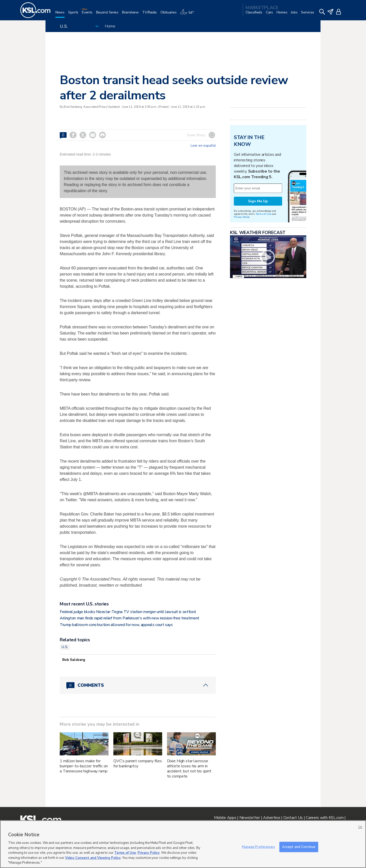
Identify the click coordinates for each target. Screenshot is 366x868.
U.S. (65, 647)
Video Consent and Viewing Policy (93, 858)
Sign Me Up (258, 201)
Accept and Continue (299, 847)
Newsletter (250, 818)
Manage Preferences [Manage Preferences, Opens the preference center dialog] (258, 847)
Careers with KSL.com (325, 818)
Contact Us (293, 818)
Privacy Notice (242, 217)
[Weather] (189, 14)
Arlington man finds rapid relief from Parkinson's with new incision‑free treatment (129, 618)
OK (360, 827)
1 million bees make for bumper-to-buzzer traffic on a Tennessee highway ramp (84, 766)
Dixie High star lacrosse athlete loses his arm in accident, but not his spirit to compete (189, 769)
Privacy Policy (149, 853)
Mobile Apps (225, 818)
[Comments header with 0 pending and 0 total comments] (138, 685)
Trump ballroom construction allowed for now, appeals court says (116, 625)
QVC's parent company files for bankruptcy (138, 764)
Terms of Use (263, 214)
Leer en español (203, 146)
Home (110, 26)
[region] (183, 844)
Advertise (272, 818)
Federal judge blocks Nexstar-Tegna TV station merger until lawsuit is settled (128, 612)
